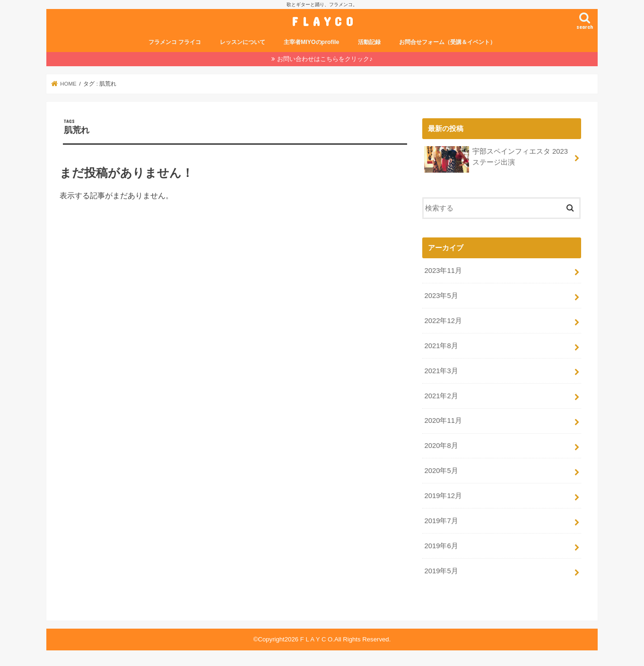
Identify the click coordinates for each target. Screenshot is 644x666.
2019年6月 (441, 546)
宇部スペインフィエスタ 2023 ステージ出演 (496, 159)
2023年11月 (443, 271)
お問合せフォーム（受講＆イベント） (447, 42)
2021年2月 (441, 396)
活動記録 (369, 42)
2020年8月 (441, 446)
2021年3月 (441, 371)
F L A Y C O (322, 21)
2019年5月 (441, 571)
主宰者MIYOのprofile (311, 42)
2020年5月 (441, 471)
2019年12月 (443, 496)
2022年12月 (443, 321)
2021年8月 (441, 346)
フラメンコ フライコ (175, 42)
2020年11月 (443, 421)
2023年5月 (441, 296)
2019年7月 (441, 521)
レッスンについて (243, 42)
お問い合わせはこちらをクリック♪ (325, 59)
